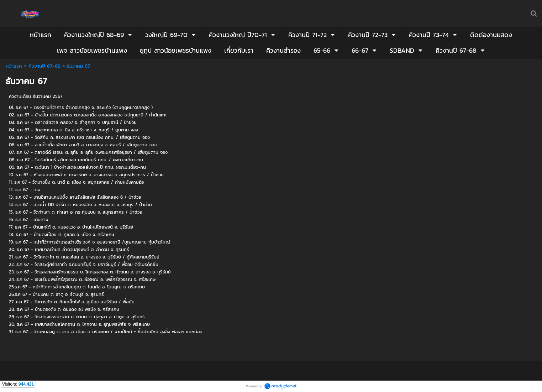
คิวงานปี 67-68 (44, 66)
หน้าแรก (14, 66)
